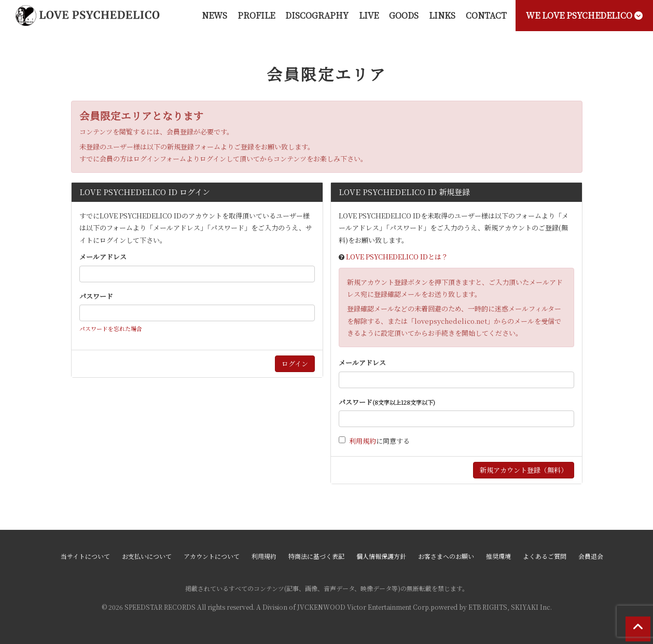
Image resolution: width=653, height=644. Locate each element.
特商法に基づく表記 (316, 556)
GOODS (404, 15)
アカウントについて (212, 556)
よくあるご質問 (545, 556)
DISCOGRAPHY (317, 15)
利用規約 (363, 441)
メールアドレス (103, 257)
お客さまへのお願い (446, 556)
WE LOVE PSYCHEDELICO (584, 15)
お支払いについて (147, 556)
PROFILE (256, 15)
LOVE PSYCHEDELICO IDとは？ (397, 257)
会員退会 (591, 556)
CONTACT (486, 15)
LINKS (442, 15)
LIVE (369, 15)
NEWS (214, 15)
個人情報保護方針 (381, 556)
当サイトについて (85, 556)
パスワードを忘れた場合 (111, 328)
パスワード (96, 296)
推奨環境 (498, 556)
